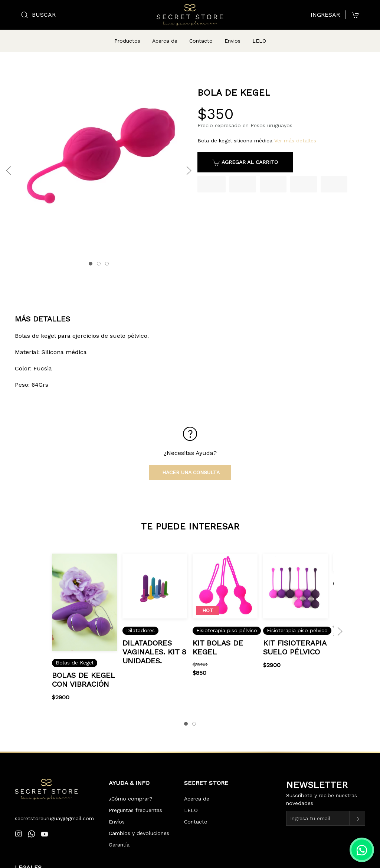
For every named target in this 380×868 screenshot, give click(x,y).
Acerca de (165, 41)
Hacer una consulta (190, 463)
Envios (232, 41)
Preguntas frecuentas (135, 801)
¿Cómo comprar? (131, 790)
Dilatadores (140, 621)
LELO (259, 41)
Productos (127, 41)
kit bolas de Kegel (218, 638)
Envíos (117, 813)
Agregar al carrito (245, 154)
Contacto (201, 41)
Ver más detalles (295, 132)
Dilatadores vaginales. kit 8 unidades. (154, 643)
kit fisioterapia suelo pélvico (295, 638)
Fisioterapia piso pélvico (227, 621)
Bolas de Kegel (75, 654)
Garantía (119, 836)
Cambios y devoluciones (139, 824)
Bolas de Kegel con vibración (83, 670)
